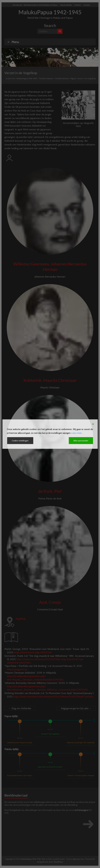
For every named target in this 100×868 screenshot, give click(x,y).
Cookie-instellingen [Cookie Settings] (20, 440)
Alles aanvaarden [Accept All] (81, 440)
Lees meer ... (77, 433)
